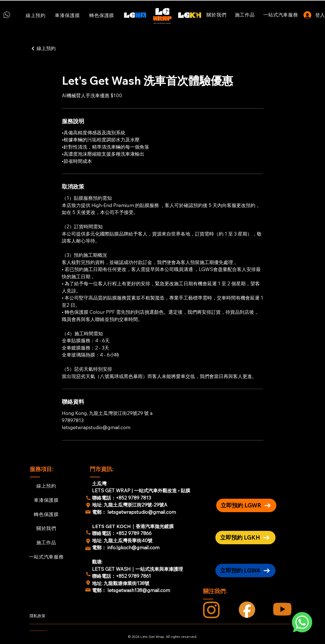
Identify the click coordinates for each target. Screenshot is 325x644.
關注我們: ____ (216, 594)
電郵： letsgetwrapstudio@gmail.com (134, 512)
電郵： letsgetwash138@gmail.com (131, 590)
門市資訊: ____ (102, 472)
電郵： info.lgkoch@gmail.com (126, 547)
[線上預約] (57, 48)
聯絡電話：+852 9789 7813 (122, 498)
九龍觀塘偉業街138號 (126, 583)
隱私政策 (37, 616)
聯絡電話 (102, 533)
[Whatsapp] (7, 15)
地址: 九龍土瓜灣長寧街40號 (122, 540)
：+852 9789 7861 (131, 576)
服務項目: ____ (42, 472)
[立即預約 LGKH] (245, 538)
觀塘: (97, 562)
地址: (98, 505)
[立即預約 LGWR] (246, 505)
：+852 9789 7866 (131, 533)
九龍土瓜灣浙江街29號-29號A (136, 505)
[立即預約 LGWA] (245, 571)
